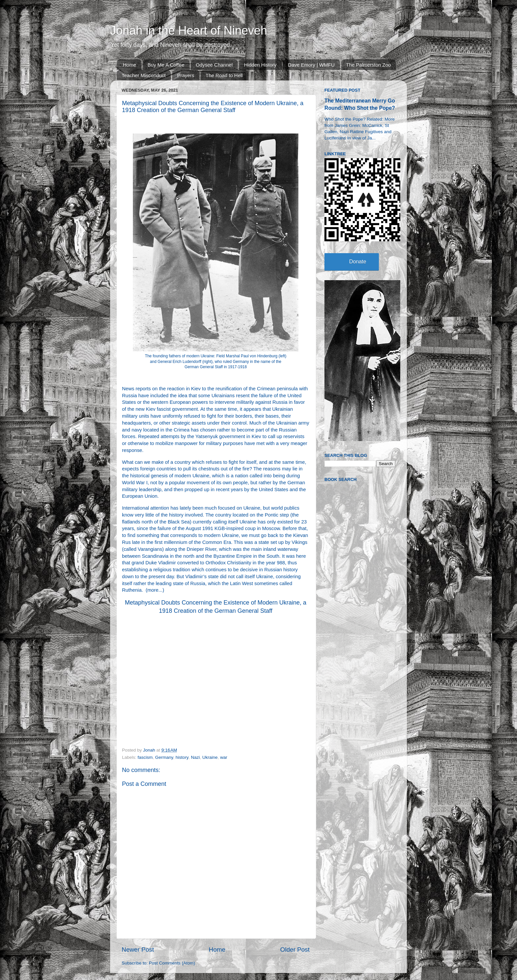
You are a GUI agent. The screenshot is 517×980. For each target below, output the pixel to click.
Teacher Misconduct (144, 75)
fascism (145, 757)
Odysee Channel (214, 65)
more (153, 590)
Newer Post (138, 950)
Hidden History (260, 65)
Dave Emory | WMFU (311, 65)
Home (130, 65)
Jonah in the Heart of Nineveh (189, 30)
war (224, 757)
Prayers (186, 75)
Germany (164, 757)
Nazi (195, 757)
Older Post (295, 950)
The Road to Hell (224, 75)
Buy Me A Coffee (166, 65)
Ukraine (210, 757)
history (182, 757)
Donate (358, 262)
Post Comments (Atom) (172, 963)
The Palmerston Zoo (369, 65)
